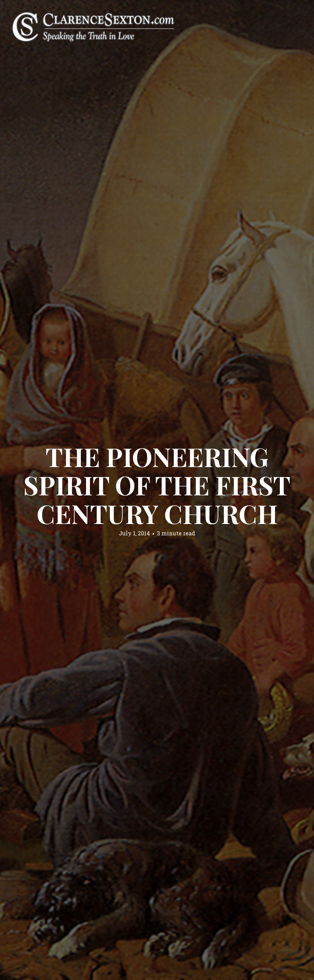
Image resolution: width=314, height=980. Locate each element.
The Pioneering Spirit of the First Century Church (157, 484)
